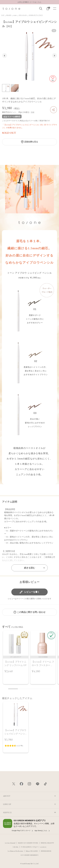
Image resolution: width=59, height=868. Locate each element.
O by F (35, 847)
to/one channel (10, 843)
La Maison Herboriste (15, 851)
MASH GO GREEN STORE (28, 843)
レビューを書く (32, 592)
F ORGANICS (26, 847)
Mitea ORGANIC (32, 851)
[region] (29, 659)
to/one (15, 15)
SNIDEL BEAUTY (47, 843)
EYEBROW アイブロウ (36, 15)
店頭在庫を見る (31, 142)
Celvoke (16, 847)
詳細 (33, 112)
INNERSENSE (46, 851)
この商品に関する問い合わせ (31, 612)
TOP (3, 15)
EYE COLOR (23, 15)
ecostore (43, 847)
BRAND (9, 15)
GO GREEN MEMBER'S (29, 855)
